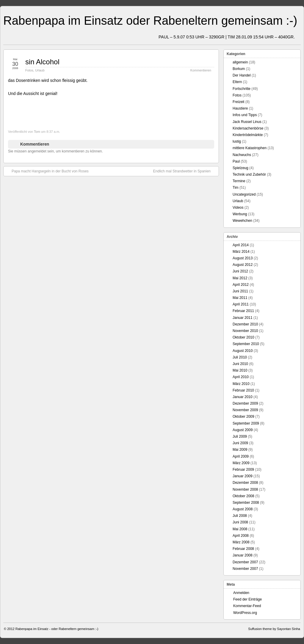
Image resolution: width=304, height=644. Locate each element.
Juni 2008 (240, 522)
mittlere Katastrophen (250, 148)
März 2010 (241, 384)
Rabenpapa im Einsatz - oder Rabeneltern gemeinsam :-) (57, 629)
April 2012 (241, 285)
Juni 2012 (240, 271)
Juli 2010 (240, 357)
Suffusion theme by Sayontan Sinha (274, 629)
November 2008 (245, 489)
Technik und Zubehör (249, 174)
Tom (37, 132)
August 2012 (243, 265)
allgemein (240, 62)
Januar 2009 (243, 476)
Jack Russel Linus (247, 122)
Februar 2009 (243, 470)
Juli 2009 (240, 436)
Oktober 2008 (243, 496)
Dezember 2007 (245, 562)
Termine (239, 181)
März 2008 (241, 542)
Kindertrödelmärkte (248, 135)
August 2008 (243, 509)
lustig (237, 141)
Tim (236, 188)
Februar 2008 (243, 549)
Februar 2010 (243, 390)
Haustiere (240, 108)
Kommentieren (201, 70)
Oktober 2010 (243, 337)
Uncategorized (244, 194)
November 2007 (245, 569)
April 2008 (241, 536)
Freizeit (238, 102)
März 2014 (241, 252)
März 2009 (241, 463)
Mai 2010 (240, 370)
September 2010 (246, 344)
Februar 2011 (243, 311)
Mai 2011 (240, 298)
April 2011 (241, 304)
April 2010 (241, 377)
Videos (238, 208)
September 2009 (246, 423)
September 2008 (246, 503)
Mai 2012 (240, 278)
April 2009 (241, 456)
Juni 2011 (240, 291)
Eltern (237, 82)
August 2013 (243, 258)
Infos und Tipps (245, 115)
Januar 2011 (243, 318)
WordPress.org (245, 613)
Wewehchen (242, 221)
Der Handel (242, 75)
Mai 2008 (240, 529)
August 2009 (243, 430)
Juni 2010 (240, 364)
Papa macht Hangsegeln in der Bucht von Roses (47, 171)
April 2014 (241, 245)
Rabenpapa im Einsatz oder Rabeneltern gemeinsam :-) (150, 21)
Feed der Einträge (247, 599)
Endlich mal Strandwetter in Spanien (185, 171)
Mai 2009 (240, 450)
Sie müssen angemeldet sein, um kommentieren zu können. (55, 151)
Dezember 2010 (245, 324)
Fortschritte (242, 89)
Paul (236, 161)
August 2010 (243, 351)
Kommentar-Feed (247, 606)
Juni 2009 (240, 443)
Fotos (29, 70)
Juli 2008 (240, 516)
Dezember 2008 (245, 483)
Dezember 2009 (245, 403)
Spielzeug (240, 168)
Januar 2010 (243, 397)
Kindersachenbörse (248, 128)
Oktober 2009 (243, 417)
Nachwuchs (242, 155)
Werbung (240, 214)
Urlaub (40, 70)
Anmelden (241, 593)
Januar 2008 (243, 555)
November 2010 (245, 331)
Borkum (239, 69)
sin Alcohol (42, 62)
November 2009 (245, 410)
